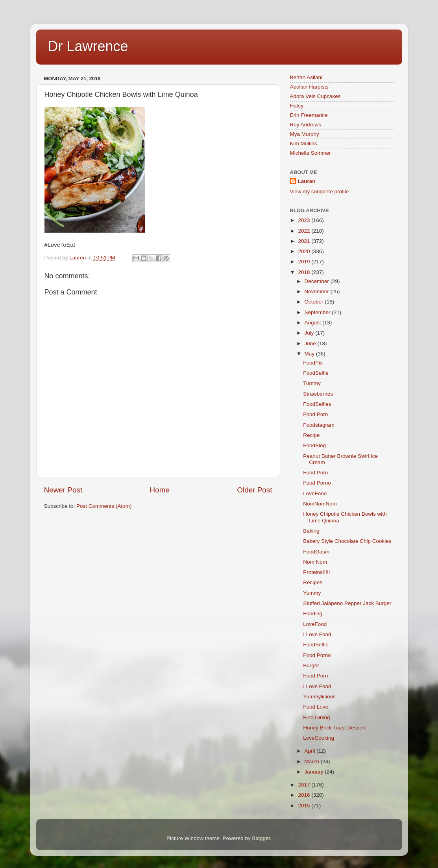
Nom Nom (315, 562)
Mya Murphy (305, 134)
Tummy (312, 383)
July (310, 333)
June (311, 343)
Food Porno (317, 483)
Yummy (312, 593)
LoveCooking (319, 738)
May (310, 354)
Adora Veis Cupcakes (315, 96)
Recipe (311, 435)
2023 (305, 220)
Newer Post (63, 490)
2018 (305, 272)
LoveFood (315, 493)
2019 (305, 262)
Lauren (307, 181)
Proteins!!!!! (316, 572)
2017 (305, 785)
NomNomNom (320, 504)
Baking (311, 531)
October (315, 302)
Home (160, 490)
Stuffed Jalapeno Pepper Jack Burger (347, 603)
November (318, 291)
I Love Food (317, 634)
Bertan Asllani (306, 77)
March (313, 762)
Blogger (261, 838)
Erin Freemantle (309, 115)
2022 (305, 231)
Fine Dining (316, 717)
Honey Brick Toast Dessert (334, 728)
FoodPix (313, 363)
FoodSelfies (317, 404)
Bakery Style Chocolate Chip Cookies (347, 541)
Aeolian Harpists (309, 87)
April (311, 751)
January (315, 772)
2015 (305, 806)
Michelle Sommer (310, 153)
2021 (305, 241)
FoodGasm (316, 552)
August (314, 323)
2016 (305, 795)
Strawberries (318, 394)
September (318, 312)
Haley (297, 106)
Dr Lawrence (88, 46)
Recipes (313, 582)
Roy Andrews (306, 125)
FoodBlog (314, 445)
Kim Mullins (304, 143)
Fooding (313, 614)
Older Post (254, 490)
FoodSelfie (316, 373)
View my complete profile (320, 192)
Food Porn (315, 414)
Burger (311, 665)
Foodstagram (319, 425)
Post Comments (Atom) (104, 506)
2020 (305, 251)
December (318, 281)
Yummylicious (319, 697)
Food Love (316, 707)
